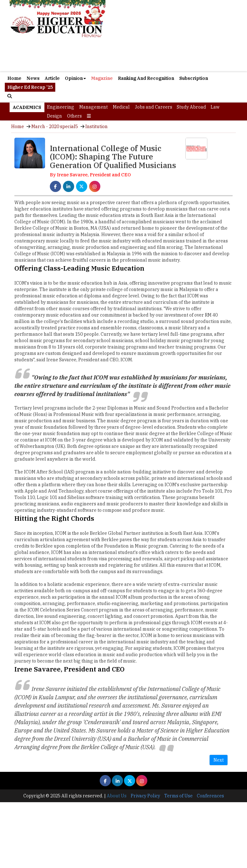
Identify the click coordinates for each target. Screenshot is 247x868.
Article (52, 78)
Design (54, 116)
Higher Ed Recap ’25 (30, 87)
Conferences (210, 796)
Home (14, 78)
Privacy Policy (145, 796)
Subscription (194, 78)
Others (74, 116)
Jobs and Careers (154, 107)
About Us (117, 796)
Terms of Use (178, 796)
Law (215, 107)
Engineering (61, 107)
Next (219, 760)
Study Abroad (191, 107)
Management (93, 107)
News (33, 78)
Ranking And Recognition (146, 78)
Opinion (75, 78)
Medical (121, 107)
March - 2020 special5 (55, 127)
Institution (96, 127)
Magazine (102, 78)
